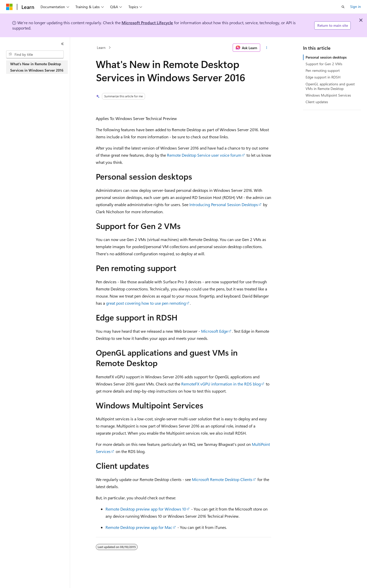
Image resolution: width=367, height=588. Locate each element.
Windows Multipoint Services (328, 95)
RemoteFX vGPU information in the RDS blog (221, 384)
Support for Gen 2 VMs (324, 64)
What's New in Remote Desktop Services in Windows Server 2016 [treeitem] (37, 67)
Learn (101, 48)
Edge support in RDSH (323, 77)
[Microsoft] (9, 7)
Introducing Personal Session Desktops (224, 204)
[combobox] (35, 55)
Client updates (317, 102)
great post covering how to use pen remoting (146, 303)
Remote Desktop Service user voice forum (204, 155)
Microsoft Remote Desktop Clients (222, 479)
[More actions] (267, 48)
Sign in (356, 6)
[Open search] (343, 7)
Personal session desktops (326, 57)
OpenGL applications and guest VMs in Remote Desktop (330, 86)
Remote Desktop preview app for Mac (139, 527)
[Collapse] (62, 44)
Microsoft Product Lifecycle (147, 23)
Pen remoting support (323, 70)
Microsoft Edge (214, 331)
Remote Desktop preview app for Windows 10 (146, 509)
